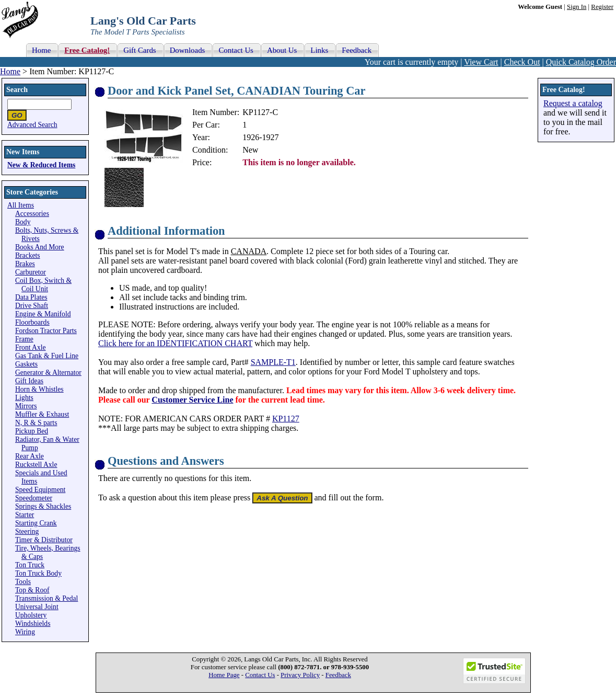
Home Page (224, 675)
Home (10, 71)
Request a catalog (573, 103)
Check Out (522, 62)
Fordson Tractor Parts (46, 331)
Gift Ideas (29, 381)
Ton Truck (30, 565)
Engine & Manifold (43, 314)
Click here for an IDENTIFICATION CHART (175, 343)
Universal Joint (37, 607)
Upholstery (31, 615)
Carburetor (31, 272)
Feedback (338, 675)
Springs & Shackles (43, 506)
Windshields (33, 623)
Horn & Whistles (39, 389)
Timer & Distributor (44, 540)
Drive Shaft (32, 306)
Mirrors (26, 406)
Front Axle (31, 347)
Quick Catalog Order (581, 62)
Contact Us (260, 675)
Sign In (577, 7)
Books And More (40, 247)
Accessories (32, 214)
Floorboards (32, 322)
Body (23, 222)
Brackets (28, 255)
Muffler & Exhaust (42, 414)
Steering (27, 531)
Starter (25, 515)
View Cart (481, 62)
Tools (23, 582)
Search (17, 90)
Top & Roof (32, 590)
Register (602, 7)
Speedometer (34, 498)
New (250, 150)
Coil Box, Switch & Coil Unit (43, 285)
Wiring (25, 632)
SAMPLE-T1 (273, 362)
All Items (21, 205)
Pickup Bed (32, 431)
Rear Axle (30, 456)
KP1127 (286, 419)
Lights (24, 398)
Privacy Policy (300, 675)
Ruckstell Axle (36, 465)
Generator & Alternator (48, 373)
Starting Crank (36, 523)
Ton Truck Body (38, 573)
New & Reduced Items (41, 165)
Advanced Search (32, 125)
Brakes (25, 264)
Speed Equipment (40, 490)
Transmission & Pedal (47, 598)
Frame (24, 339)
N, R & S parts (36, 423)
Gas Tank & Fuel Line (47, 356)
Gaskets (26, 364)
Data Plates (31, 297)
